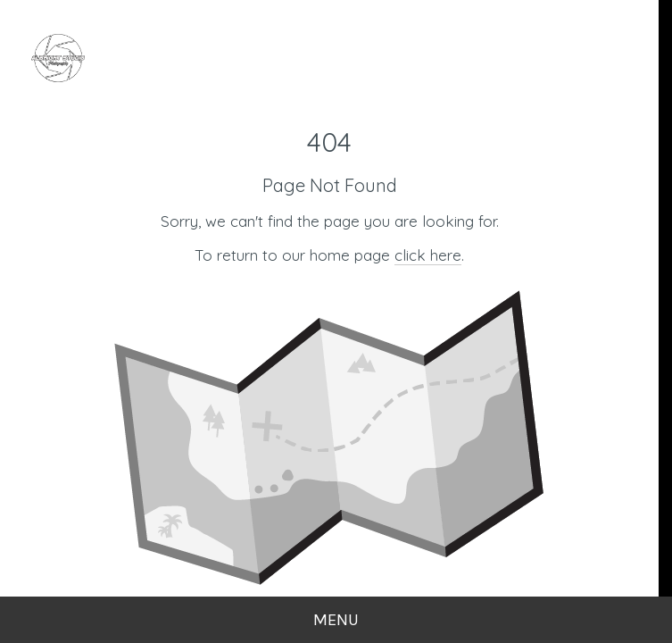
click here (428, 255)
